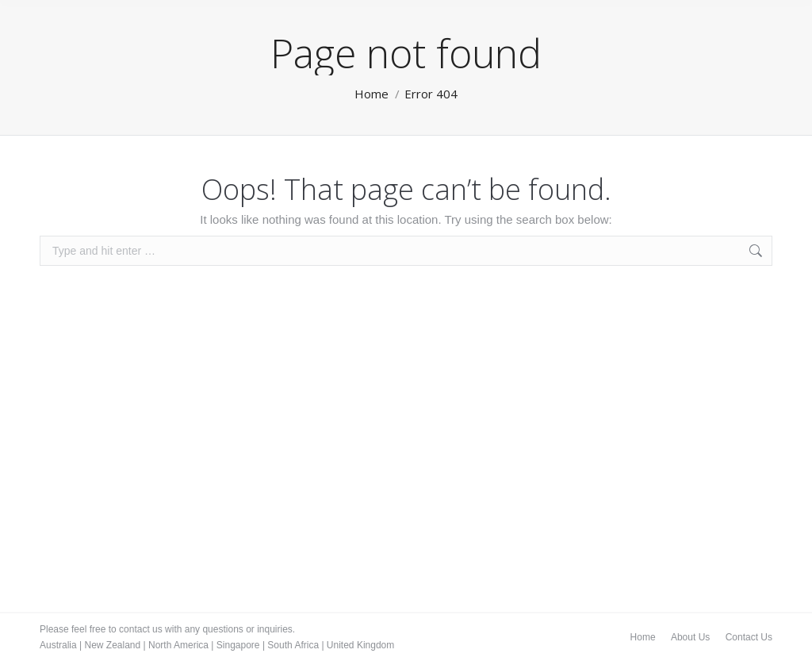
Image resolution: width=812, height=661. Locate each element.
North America (178, 645)
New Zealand (112, 645)
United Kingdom (360, 645)
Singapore (238, 645)
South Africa (293, 645)
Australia (58, 645)
